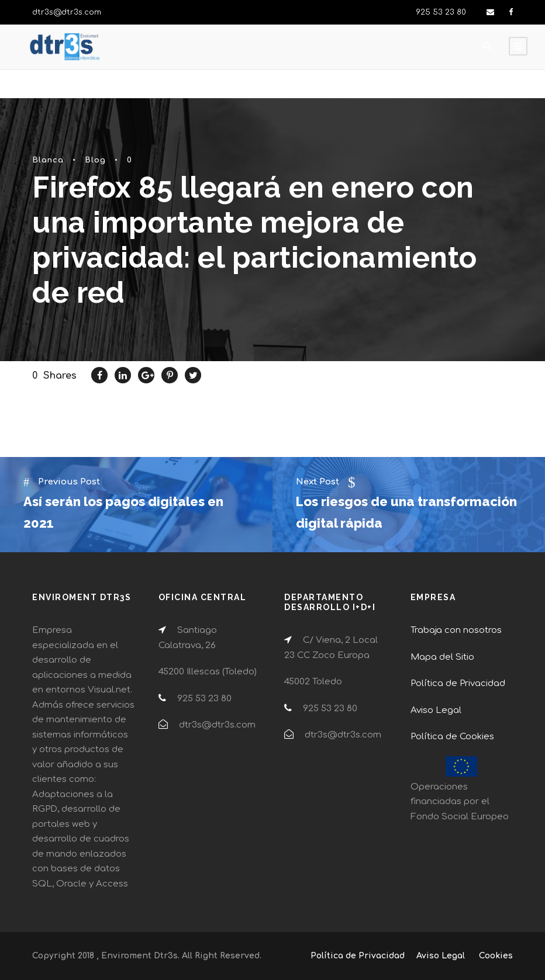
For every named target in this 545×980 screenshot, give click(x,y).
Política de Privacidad (458, 683)
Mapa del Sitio (442, 657)
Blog (95, 160)
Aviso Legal (436, 710)
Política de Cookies (452, 737)
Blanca (48, 160)
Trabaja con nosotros (456, 630)
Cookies (496, 956)
